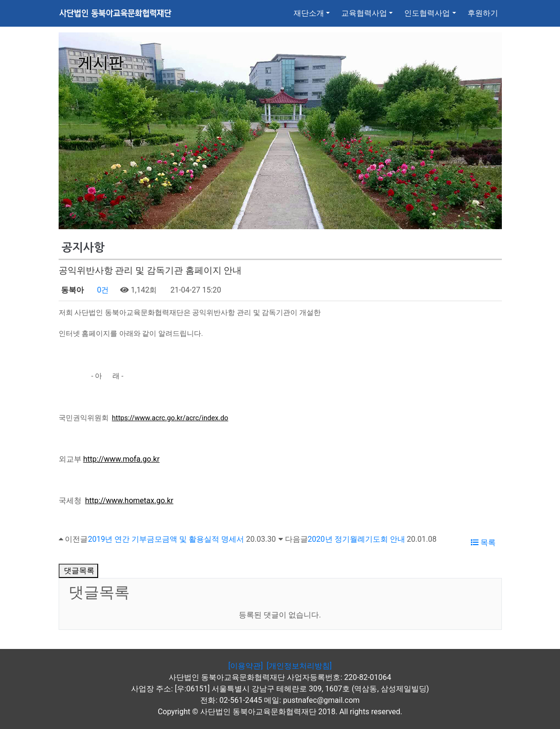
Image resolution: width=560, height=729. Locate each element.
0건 (102, 290)
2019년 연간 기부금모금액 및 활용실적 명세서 (166, 539)
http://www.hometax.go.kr (129, 501)
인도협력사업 (427, 13)
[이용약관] (245, 666)
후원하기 (483, 13)
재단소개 (309, 13)
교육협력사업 (364, 13)
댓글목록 (79, 571)
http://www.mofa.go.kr (121, 459)
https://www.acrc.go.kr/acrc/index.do (170, 418)
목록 (483, 542)
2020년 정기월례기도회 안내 (356, 539)
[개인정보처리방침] (299, 666)
